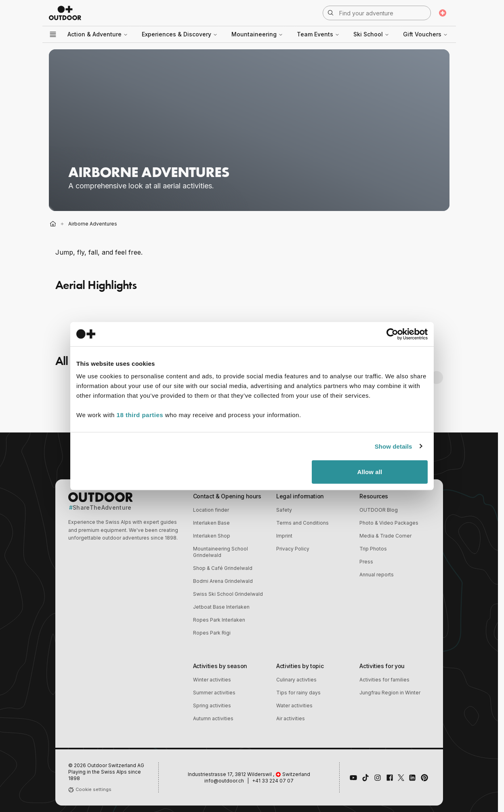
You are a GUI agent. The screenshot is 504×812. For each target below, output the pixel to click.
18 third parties (140, 415)
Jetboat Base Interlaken (221, 607)
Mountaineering (257, 34)
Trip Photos (373, 549)
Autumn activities (213, 718)
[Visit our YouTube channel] (353, 778)
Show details (394, 446)
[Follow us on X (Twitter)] (401, 778)
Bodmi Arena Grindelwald (223, 581)
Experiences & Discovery (180, 34)
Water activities (294, 705)
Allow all (370, 472)
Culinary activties (296, 680)
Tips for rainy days (298, 693)
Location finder (211, 510)
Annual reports (377, 575)
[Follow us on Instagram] (378, 778)
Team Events (318, 34)
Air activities (291, 718)
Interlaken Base (211, 523)
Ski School (371, 34)
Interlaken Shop (212, 536)
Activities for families (384, 680)
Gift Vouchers (425, 34)
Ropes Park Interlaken (219, 620)
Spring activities (212, 705)
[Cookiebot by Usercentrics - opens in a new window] (392, 334)
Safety (284, 510)
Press (366, 562)
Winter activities (212, 680)
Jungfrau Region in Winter (390, 693)
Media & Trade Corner (385, 536)
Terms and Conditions (302, 523)
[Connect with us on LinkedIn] (412, 778)
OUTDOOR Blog (379, 510)
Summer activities (214, 693)
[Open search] (377, 13)
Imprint (284, 536)
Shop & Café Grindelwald (223, 568)
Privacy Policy (293, 549)
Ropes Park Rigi (212, 633)
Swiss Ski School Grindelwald (228, 594)
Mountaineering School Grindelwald (220, 552)
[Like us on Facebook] (390, 778)
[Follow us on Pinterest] (424, 778)
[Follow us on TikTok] (365, 778)
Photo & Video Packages (389, 523)
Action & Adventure (98, 34)
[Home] (53, 224)
